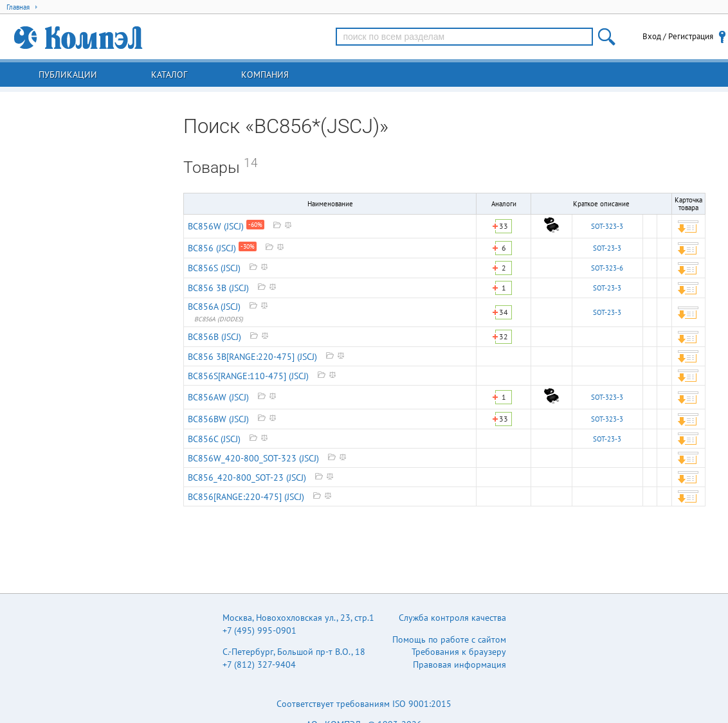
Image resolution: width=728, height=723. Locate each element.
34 (504, 312)
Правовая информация (460, 665)
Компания (265, 75)
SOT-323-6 (607, 268)
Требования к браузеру (459, 652)
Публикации (68, 75)
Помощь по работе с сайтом (449, 639)
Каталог (169, 75)
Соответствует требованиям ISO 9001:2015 (364, 704)
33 (504, 226)
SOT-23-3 (607, 248)
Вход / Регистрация (678, 36)
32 (504, 336)
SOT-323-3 (607, 226)
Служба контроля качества (452, 618)
